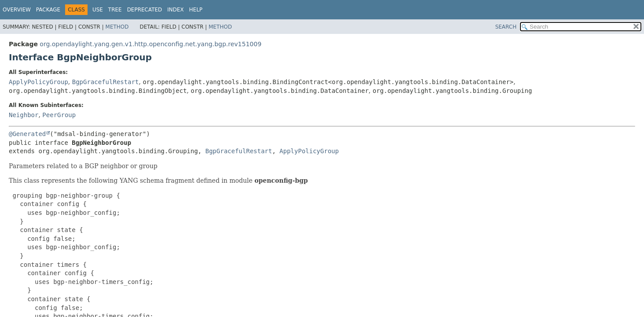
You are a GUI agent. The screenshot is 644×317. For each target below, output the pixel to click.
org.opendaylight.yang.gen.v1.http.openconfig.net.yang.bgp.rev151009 (150, 44)
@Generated (27, 134)
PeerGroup (59, 115)
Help (196, 10)
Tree (115, 10)
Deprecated (145, 10)
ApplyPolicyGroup (38, 82)
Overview (17, 10)
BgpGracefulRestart (106, 82)
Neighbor (24, 115)
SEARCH (506, 27)
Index (176, 10)
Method (117, 27)
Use (98, 10)
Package (48, 10)
